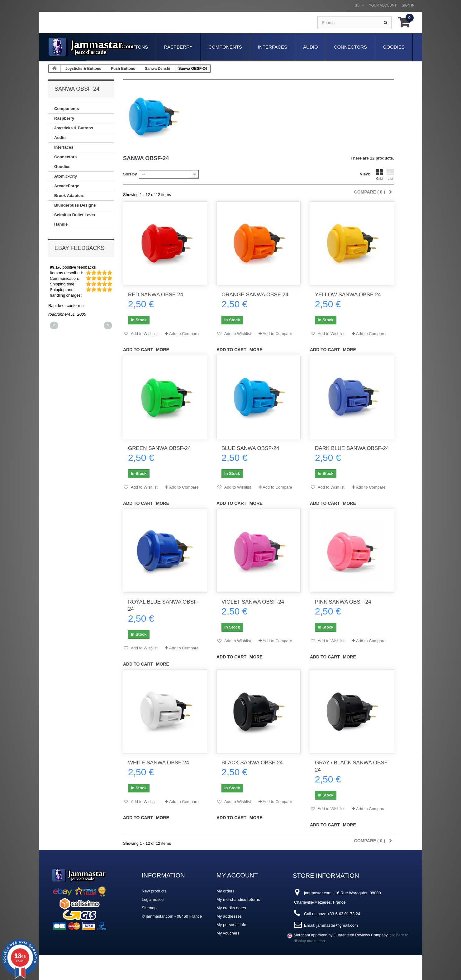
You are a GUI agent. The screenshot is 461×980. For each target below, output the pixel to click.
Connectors (350, 47)
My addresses (229, 916)
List (390, 175)
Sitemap (149, 908)
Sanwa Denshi (157, 69)
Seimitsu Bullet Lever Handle (75, 220)
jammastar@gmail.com (337, 925)
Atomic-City (66, 176)
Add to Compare (184, 334)
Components (225, 47)
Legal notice (153, 899)
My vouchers (228, 933)
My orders (226, 891)
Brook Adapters (69, 196)
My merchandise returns (238, 899)
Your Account (383, 5)
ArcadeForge (67, 186)
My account (237, 875)
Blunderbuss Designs (75, 205)
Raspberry (178, 47)
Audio (311, 47)
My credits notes (231, 908)
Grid (379, 175)
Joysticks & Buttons (83, 69)
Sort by (130, 174)
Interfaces (273, 47)
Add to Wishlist (144, 334)
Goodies (394, 47)
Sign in (408, 5)
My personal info (231, 925)
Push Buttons (123, 69)
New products (154, 891)
